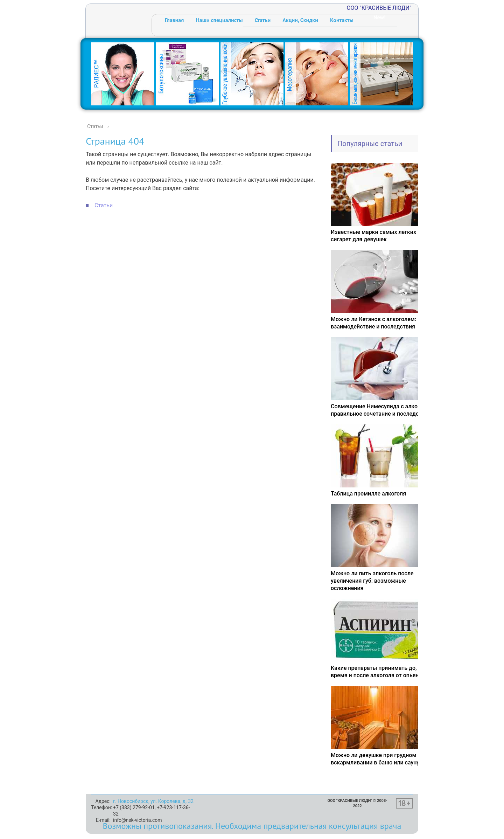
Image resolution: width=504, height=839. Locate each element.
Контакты (342, 20)
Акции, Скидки (300, 20)
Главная (174, 20)
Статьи (262, 20)
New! (380, 17)
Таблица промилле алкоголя (368, 494)
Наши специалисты (219, 20)
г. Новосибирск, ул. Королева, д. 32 (153, 801)
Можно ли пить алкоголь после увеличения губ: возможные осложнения (372, 581)
